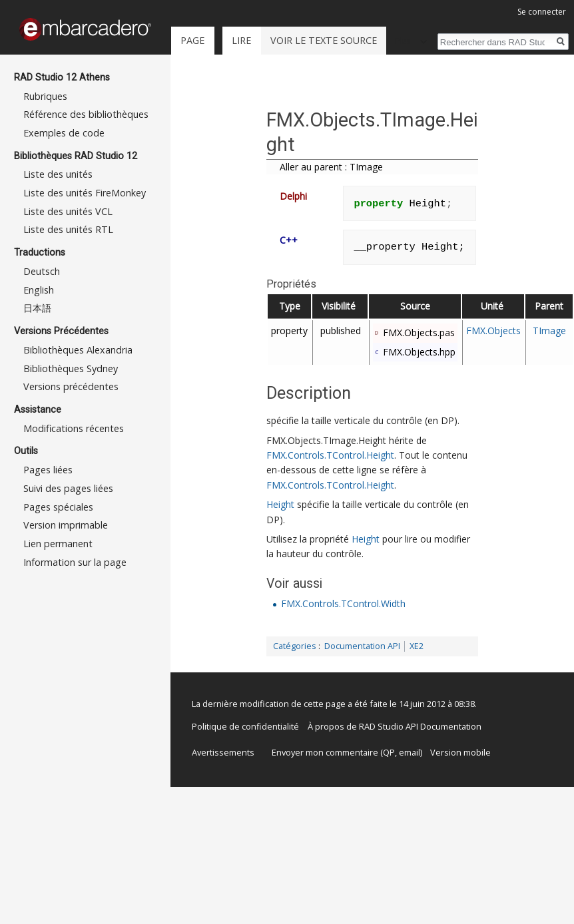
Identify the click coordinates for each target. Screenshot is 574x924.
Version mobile (460, 752)
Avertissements (223, 752)
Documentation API (362, 646)
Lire (241, 40)
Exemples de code (64, 133)
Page (192, 40)
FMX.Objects (493, 331)
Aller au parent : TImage (331, 167)
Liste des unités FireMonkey (85, 193)
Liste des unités (58, 174)
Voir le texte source (324, 40)
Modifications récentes (74, 428)
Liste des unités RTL (68, 229)
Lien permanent (58, 544)
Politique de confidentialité (245, 726)
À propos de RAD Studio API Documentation (395, 726)
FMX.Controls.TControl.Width (343, 603)
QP (389, 752)
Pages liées (48, 470)
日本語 (37, 308)
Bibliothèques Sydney (71, 368)
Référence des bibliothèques (86, 114)
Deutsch (42, 271)
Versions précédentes (71, 386)
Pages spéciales (58, 507)
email (410, 752)
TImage (549, 331)
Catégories (295, 646)
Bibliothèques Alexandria (78, 350)
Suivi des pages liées (68, 488)
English (39, 290)
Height (280, 504)
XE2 (417, 646)
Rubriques (45, 96)
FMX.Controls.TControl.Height (330, 455)
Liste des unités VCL (68, 211)
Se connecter (542, 12)
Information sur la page (75, 562)
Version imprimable (66, 525)
